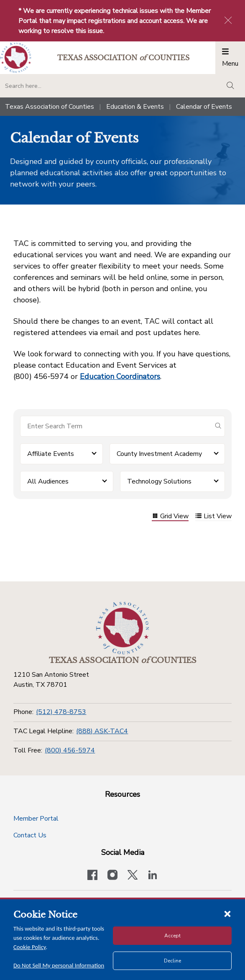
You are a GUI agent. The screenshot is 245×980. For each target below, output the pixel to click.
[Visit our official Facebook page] (92, 876)
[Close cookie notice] (227, 913)
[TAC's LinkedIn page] (153, 876)
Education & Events (135, 107)
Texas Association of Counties (50, 107)
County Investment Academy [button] (159, 454)
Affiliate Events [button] (51, 454)
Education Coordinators (120, 376)
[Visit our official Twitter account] (133, 876)
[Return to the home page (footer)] (122, 628)
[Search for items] (116, 426)
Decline (172, 961)
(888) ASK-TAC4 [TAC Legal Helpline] (102, 731)
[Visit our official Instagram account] (112, 876)
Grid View (170, 517)
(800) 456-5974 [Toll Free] (70, 750)
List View (213, 517)
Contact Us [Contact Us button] (30, 835)
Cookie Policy (30, 947)
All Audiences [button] (48, 481)
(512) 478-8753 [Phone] (61, 712)
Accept (172, 936)
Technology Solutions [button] (159, 481)
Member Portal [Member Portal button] (36, 819)
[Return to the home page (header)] (16, 58)
